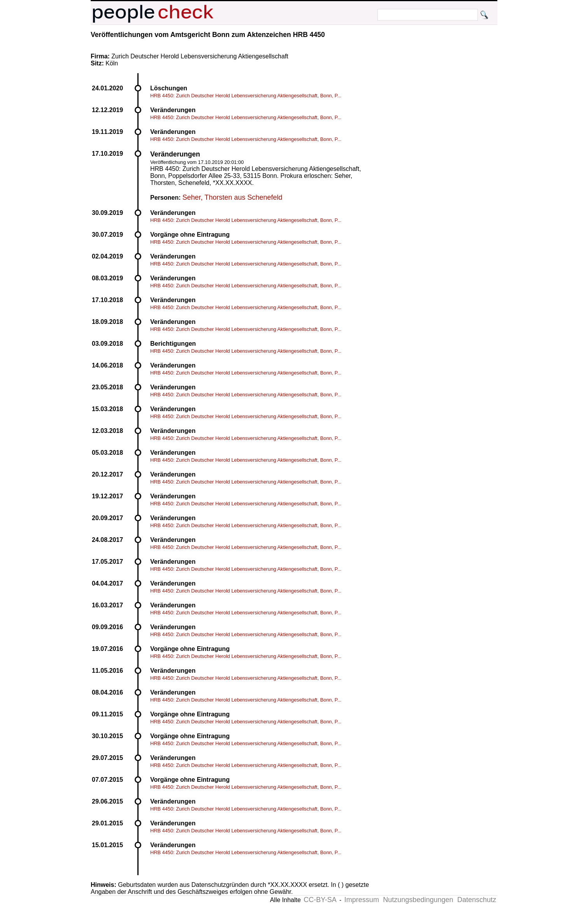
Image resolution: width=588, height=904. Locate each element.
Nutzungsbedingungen (418, 900)
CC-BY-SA (320, 900)
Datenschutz (477, 900)
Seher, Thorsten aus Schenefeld (233, 197)
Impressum (362, 900)
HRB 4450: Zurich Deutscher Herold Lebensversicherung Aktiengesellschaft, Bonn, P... (246, 96)
